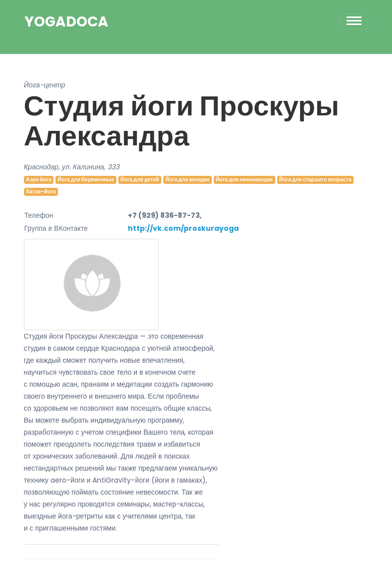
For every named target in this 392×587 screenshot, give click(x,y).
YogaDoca (66, 22)
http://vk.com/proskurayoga (183, 228)
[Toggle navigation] (354, 22)
